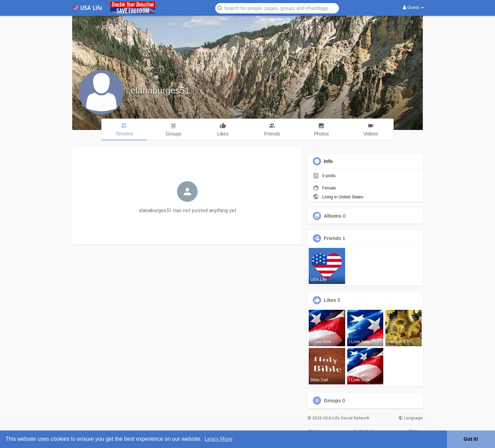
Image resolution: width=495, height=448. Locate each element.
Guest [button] (413, 7)
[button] (277, 8)
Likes (330, 300)
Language (411, 418)
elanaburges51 (160, 90)
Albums (333, 216)
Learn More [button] (219, 439)
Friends (333, 238)
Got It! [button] (471, 439)
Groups (332, 401)
